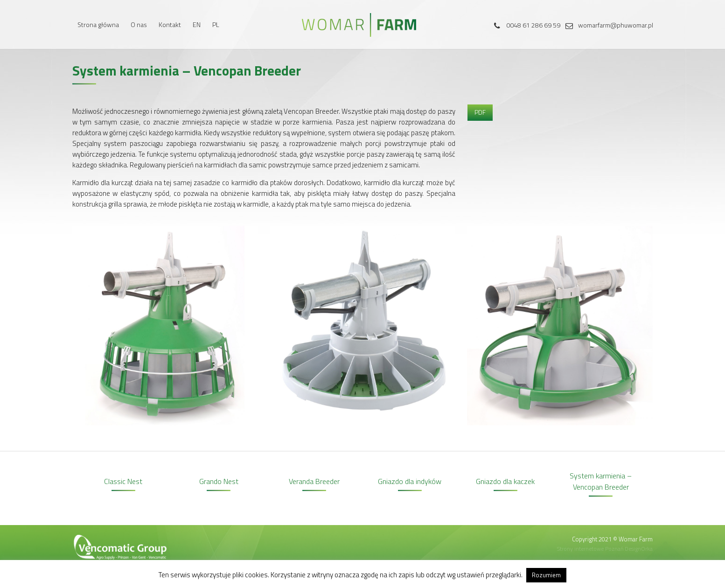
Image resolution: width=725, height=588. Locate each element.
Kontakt (170, 24)
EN (197, 24)
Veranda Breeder (314, 481)
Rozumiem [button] (546, 575)
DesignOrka (639, 549)
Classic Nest (123, 481)
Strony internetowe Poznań (590, 549)
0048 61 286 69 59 (525, 25)
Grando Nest (219, 481)
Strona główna (98, 24)
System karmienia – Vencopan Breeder (601, 481)
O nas (139, 24)
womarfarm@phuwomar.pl (607, 25)
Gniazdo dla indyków (410, 481)
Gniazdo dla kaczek (505, 481)
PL (216, 24)
